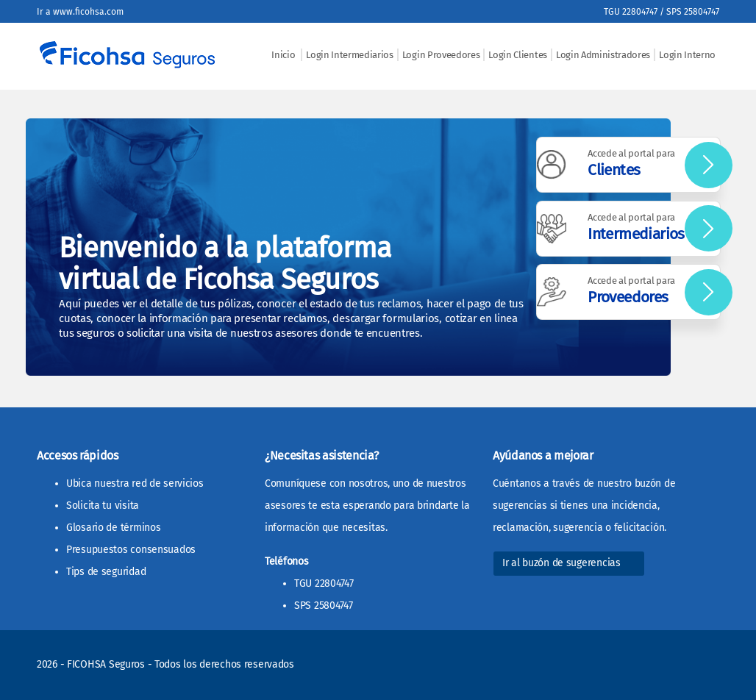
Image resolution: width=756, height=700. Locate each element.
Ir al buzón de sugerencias (561, 563)
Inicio (284, 55)
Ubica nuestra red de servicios (135, 483)
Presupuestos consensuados (131, 550)
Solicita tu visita (103, 506)
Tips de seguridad (106, 572)
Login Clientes (518, 55)
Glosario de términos (113, 528)
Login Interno (687, 55)
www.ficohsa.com (88, 12)
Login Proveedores (441, 55)
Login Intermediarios (350, 55)
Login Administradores (603, 55)
